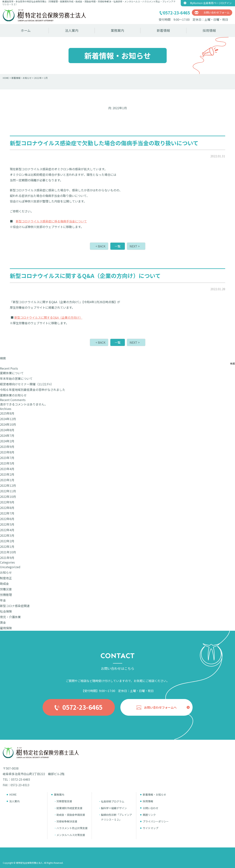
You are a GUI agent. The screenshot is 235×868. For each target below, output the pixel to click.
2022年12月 (8, 485)
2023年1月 (7, 480)
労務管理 (6, 595)
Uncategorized (10, 567)
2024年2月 (7, 441)
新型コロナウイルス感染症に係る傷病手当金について (51, 221)
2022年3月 (7, 535)
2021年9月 (7, 558)
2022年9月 (7, 502)
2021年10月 (8, 552)
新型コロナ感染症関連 (15, 606)
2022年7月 (7, 513)
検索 (3, 358)
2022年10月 (8, 497)
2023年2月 (7, 474)
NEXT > (135, 246)
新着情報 (163, 30)
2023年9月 (7, 447)
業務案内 (117, 30)
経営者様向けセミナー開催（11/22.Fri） (27, 384)
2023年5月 (7, 463)
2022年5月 (7, 524)
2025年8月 (7, 413)
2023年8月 (7, 452)
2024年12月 (8, 419)
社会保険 (6, 611)
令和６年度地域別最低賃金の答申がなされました (33, 390)
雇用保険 (6, 628)
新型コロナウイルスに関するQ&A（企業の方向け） (48, 317)
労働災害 (6, 589)
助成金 (4, 584)
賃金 (3, 622)
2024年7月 (7, 435)
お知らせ (6, 572)
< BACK (100, 246)
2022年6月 (7, 519)
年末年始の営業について (16, 378)
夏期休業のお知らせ (13, 395)
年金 (3, 600)
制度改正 (6, 578)
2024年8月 (7, 430)
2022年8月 (7, 508)
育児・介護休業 (10, 617)
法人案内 (72, 30)
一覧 (118, 246)
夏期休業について (12, 373)
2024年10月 (8, 424)
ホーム (26, 30)
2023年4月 (7, 469)
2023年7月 (7, 458)
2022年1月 (7, 547)
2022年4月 (7, 530)
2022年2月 (7, 541)
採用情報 (209, 30)
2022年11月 (8, 491)
